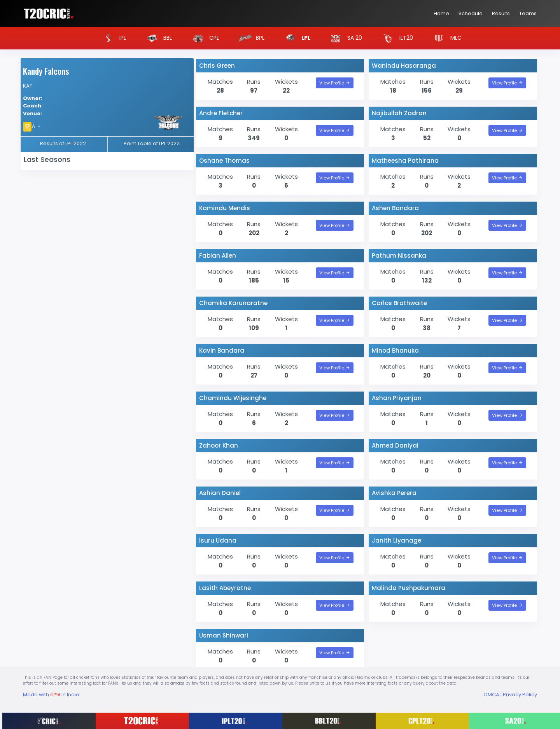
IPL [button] (112, 38)
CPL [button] (204, 38)
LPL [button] (296, 38)
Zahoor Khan (219, 445)
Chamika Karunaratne (233, 303)
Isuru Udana (218, 540)
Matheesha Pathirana (405, 161)
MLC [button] (445, 38)
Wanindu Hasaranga (404, 66)
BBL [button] (157, 38)
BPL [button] (250, 38)
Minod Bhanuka (395, 350)
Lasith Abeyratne (225, 588)
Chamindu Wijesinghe (233, 398)
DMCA (492, 695)
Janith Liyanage (396, 540)
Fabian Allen (218, 256)
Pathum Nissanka (399, 256)
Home (441, 13)
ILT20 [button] (396, 38)
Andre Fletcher (221, 113)
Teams (528, 13)
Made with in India (51, 695)
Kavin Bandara (222, 350)
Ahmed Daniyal (395, 445)
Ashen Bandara (395, 208)
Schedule (471, 13)
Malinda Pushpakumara (409, 588)
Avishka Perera (394, 493)
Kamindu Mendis (225, 208)
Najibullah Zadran (399, 113)
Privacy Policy (520, 695)
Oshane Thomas (224, 161)
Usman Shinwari (224, 635)
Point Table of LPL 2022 (152, 143)
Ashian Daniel (220, 493)
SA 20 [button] (344, 38)
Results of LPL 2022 (63, 143)
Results (501, 13)
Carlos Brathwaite (399, 303)
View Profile (335, 83)
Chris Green (217, 66)
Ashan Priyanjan (397, 398)
